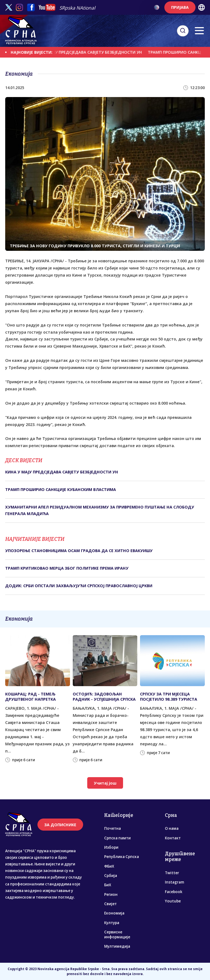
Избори (111, 847)
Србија (111, 876)
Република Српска (122, 857)
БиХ (108, 885)
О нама (172, 828)
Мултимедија (117, 946)
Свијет (110, 904)
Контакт (173, 838)
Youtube (173, 901)
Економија (114, 913)
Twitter (172, 873)
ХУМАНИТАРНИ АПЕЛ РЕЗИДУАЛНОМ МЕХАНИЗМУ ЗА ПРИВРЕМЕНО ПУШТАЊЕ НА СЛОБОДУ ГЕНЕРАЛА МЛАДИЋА (100, 510)
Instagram (174, 882)
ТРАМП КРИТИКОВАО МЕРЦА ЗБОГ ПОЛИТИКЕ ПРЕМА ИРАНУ (67, 568)
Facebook (174, 892)
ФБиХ (109, 866)
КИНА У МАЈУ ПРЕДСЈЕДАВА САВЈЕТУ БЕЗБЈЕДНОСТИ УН (96, 52)
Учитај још (105, 783)
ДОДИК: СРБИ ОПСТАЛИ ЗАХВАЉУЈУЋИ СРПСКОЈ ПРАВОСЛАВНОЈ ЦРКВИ (79, 586)
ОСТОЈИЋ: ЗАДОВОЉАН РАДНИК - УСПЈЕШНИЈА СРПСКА (104, 697)
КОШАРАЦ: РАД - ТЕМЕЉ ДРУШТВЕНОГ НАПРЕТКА (30, 697)
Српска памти (117, 838)
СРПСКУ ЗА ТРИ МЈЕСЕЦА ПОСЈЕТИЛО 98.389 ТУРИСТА (169, 697)
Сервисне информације (117, 934)
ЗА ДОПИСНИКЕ (60, 825)
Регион (111, 894)
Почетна (113, 828)
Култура (112, 923)
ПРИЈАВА (180, 7)
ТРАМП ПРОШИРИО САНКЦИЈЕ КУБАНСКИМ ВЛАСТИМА (61, 489)
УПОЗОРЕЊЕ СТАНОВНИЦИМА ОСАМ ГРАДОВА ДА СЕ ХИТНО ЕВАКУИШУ (79, 551)
